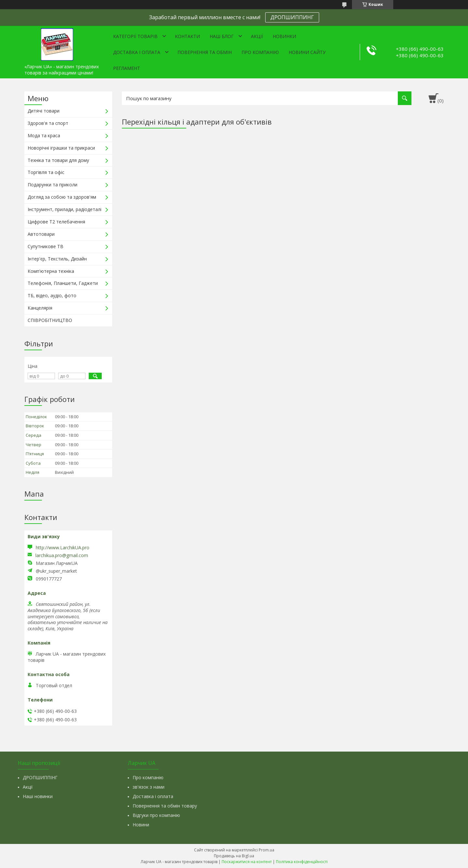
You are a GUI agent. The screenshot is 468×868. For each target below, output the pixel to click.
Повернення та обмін (205, 52)
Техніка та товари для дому (58, 160)
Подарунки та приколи (52, 185)
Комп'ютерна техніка (51, 271)
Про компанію (260, 52)
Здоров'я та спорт (48, 123)
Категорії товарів (135, 36)
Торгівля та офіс (46, 172)
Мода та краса (44, 135)
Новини (141, 825)
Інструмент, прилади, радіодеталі (65, 209)
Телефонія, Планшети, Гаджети (63, 283)
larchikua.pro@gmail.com (62, 555)
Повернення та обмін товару (165, 806)
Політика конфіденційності (302, 862)
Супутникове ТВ (45, 246)
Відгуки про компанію (156, 815)
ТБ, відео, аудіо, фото (52, 295)
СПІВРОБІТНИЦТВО (50, 320)
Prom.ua (266, 850)
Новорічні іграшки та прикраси (61, 148)
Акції (257, 36)
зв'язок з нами (149, 787)
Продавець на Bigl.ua (234, 856)
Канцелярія (40, 308)
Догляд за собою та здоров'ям (62, 197)
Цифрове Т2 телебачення (56, 222)
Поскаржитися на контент (247, 862)
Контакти (187, 36)
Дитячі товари (44, 111)
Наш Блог (222, 36)
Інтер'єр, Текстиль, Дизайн (57, 259)
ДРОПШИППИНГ (292, 17)
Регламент (127, 68)
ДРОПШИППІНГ (40, 777)
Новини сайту (307, 52)
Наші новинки (38, 796)
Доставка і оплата (137, 52)
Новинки (284, 36)
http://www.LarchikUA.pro (63, 548)
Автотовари (41, 234)
